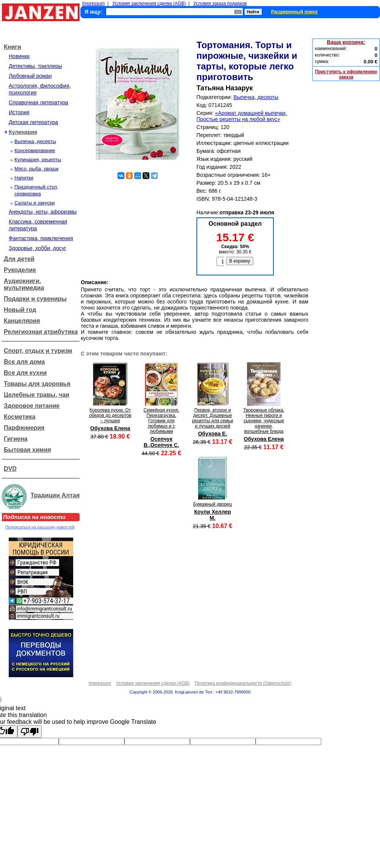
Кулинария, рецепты (38, 160)
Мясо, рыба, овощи (36, 169)
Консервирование (35, 150)
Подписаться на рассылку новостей (40, 527)
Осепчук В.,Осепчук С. (162, 442)
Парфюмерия (24, 428)
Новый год (20, 310)
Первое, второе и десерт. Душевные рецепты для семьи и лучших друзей (212, 418)
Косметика (20, 417)
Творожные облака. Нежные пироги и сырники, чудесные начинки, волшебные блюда (264, 421)
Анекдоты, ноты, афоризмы (43, 212)
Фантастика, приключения (41, 238)
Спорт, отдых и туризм (38, 351)
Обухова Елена (110, 428)
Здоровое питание (32, 406)
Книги (13, 47)
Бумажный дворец (213, 504)
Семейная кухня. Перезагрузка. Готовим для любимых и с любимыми (162, 421)
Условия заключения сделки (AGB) (149, 3)
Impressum (93, 3)
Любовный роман (30, 76)
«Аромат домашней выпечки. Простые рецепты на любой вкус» (242, 116)
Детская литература (33, 122)
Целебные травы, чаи (37, 395)
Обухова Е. (213, 434)
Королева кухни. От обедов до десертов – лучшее (110, 415)
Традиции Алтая (55, 495)
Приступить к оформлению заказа (346, 74)
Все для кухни (25, 373)
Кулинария (23, 132)
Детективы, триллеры (35, 66)
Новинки (19, 56)
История (19, 112)
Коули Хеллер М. (213, 515)
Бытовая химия (27, 450)
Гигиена (16, 439)
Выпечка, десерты (35, 141)
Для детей (19, 259)
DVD (10, 469)
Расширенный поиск (294, 12)
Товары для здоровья (37, 384)
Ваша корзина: (346, 42)
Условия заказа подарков (220, 3)
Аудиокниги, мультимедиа (24, 284)
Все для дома (24, 362)
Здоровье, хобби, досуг (38, 248)
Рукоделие (20, 270)
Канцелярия (22, 321)
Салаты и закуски (35, 203)
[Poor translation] (30, 732)
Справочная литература (38, 102)
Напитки (24, 178)
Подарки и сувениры (35, 299)
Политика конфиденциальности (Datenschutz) (243, 683)
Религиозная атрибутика (41, 332)
